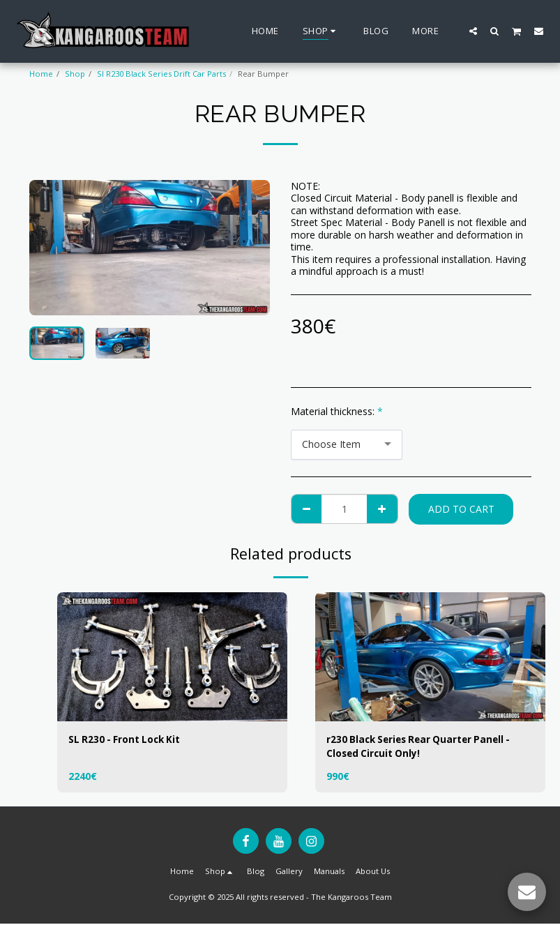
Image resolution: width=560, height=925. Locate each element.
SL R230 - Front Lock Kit (127, 740)
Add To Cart (461, 509)
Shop (75, 74)
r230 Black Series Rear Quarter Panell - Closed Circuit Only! (423, 747)
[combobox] (347, 445)
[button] (473, 31)
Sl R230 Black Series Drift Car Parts (161, 74)
